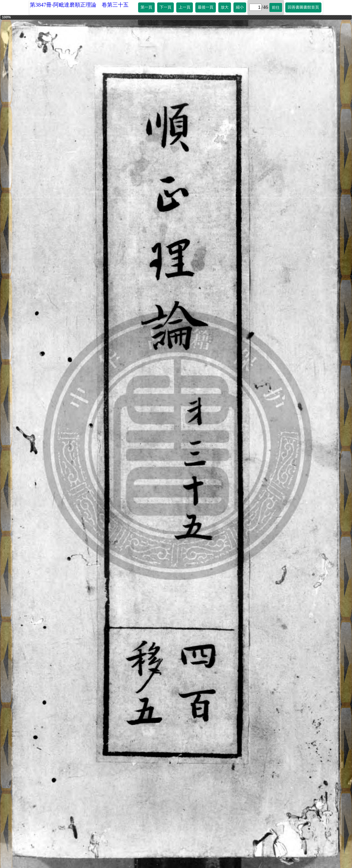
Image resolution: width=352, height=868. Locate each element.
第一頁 (146, 7)
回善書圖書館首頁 (303, 7)
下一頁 (165, 7)
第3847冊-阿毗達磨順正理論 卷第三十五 (79, 5)
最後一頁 (206, 7)
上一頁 (185, 7)
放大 (225, 7)
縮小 (240, 7)
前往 (276, 7)
